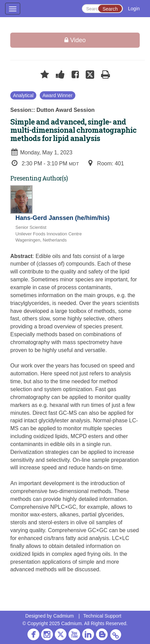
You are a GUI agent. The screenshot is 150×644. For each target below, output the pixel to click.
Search (110, 9)
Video (75, 40)
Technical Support (102, 616)
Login (134, 9)
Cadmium (63, 616)
